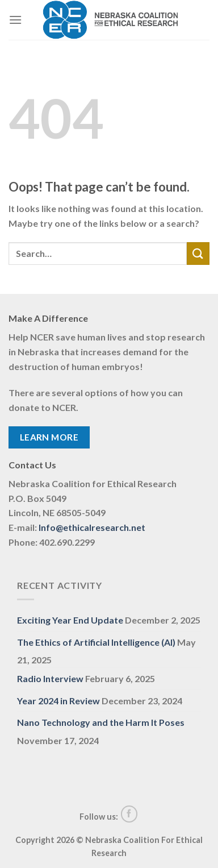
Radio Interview (50, 678)
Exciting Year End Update (70, 620)
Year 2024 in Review (58, 701)
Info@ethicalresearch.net (92, 527)
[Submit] (198, 253)
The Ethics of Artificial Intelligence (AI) (96, 642)
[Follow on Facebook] (129, 814)
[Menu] (15, 20)
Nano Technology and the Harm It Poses (101, 722)
